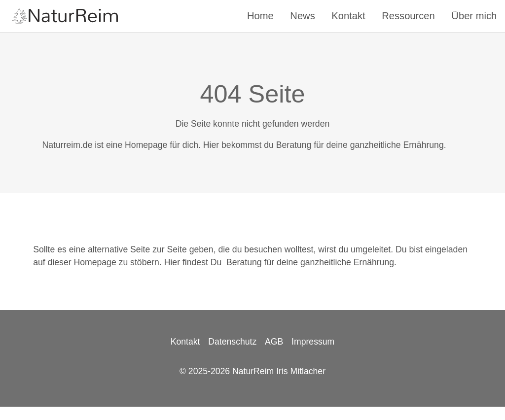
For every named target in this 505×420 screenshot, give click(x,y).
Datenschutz (232, 342)
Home (260, 16)
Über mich (474, 16)
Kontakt (348, 16)
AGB (274, 342)
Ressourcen (408, 16)
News (302, 16)
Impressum (313, 342)
